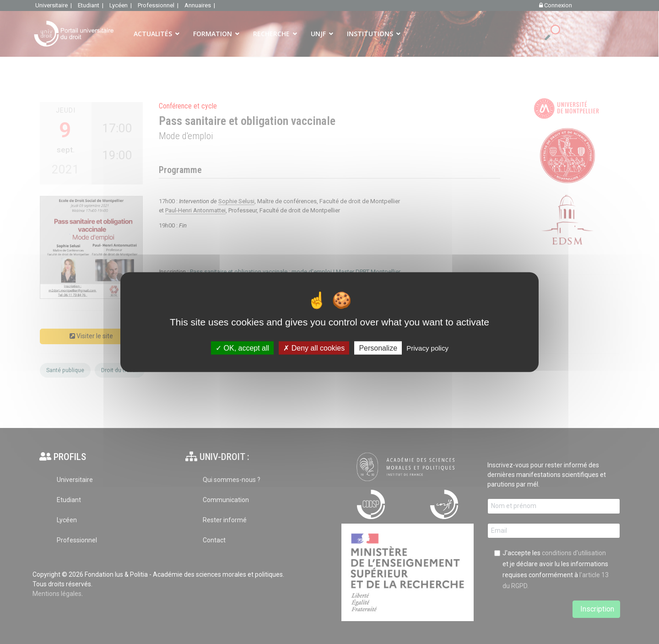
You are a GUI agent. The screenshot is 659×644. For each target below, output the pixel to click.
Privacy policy (427, 348)
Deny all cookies (314, 348)
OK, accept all (242, 348)
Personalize (378, 348)
